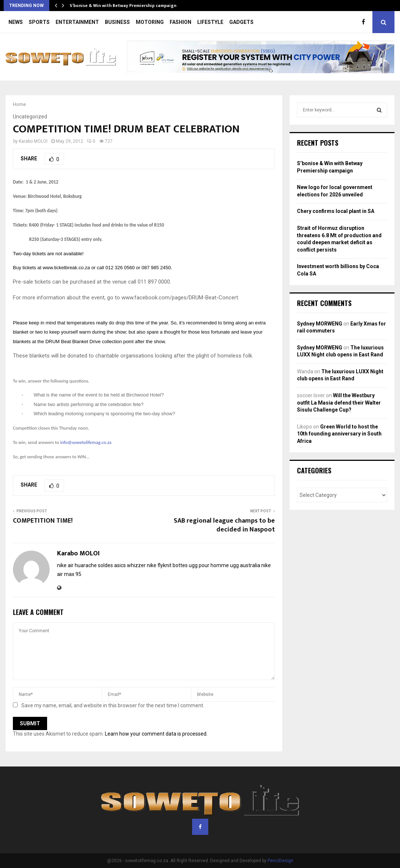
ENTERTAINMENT (77, 22)
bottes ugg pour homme (201, 565)
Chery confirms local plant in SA (336, 211)
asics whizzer (130, 565)
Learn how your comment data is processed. (156, 734)
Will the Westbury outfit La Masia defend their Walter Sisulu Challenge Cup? (339, 403)
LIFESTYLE (210, 22)
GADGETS (241, 22)
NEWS (16, 22)
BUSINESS (117, 22)
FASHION (180, 22)
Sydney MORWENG (320, 324)
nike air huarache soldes (85, 565)
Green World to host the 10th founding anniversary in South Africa (339, 434)
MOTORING (150, 22)
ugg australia (245, 565)
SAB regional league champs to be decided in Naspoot (224, 525)
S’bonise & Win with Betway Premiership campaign (123, 6)
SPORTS (39, 22)
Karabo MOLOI (33, 141)
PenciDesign (280, 861)
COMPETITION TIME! (43, 521)
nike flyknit (159, 565)
